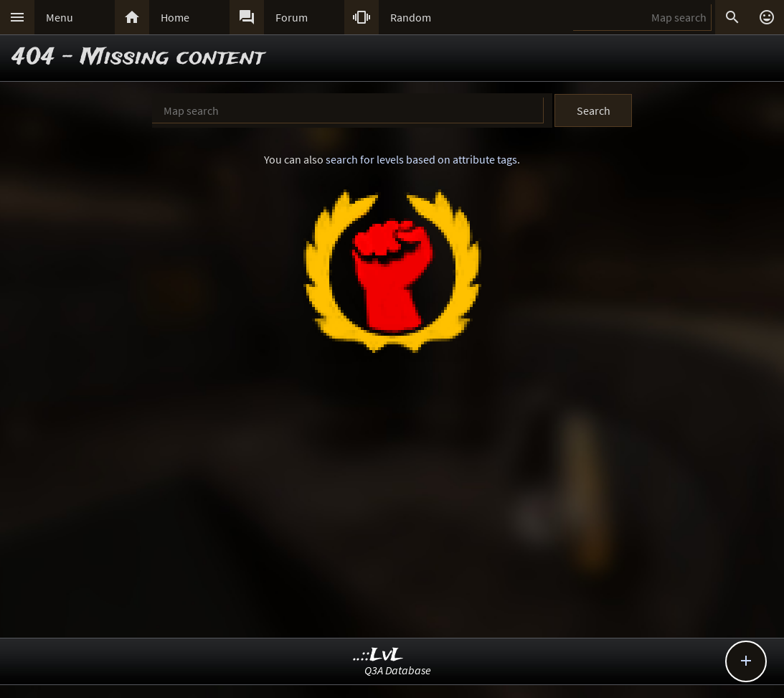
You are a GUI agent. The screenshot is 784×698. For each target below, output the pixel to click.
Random (411, 17)
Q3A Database (398, 670)
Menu (60, 17)
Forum (292, 17)
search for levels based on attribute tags (421, 159)
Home (175, 17)
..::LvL (378, 655)
